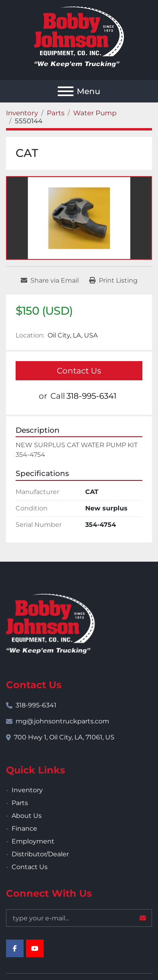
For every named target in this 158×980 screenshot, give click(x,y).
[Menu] (66, 91)
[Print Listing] (113, 281)
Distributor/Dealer (40, 854)
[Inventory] (22, 113)
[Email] (79, 918)
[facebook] (15, 948)
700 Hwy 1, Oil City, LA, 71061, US (64, 737)
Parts (20, 803)
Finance (24, 828)
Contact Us (79, 371)
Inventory (27, 790)
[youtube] (35, 948)
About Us (27, 816)
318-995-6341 (91, 396)
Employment (33, 841)
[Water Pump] (95, 113)
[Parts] (56, 113)
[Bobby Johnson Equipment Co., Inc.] (50, 623)
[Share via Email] (50, 281)
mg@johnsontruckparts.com (62, 721)
